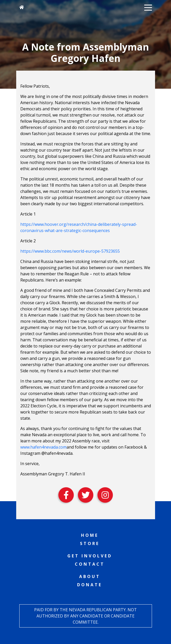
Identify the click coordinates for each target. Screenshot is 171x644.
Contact (90, 564)
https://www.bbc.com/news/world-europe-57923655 (70, 251)
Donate (90, 585)
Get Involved (90, 556)
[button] (148, 7)
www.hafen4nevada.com (43, 447)
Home (90, 535)
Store (90, 543)
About (90, 576)
